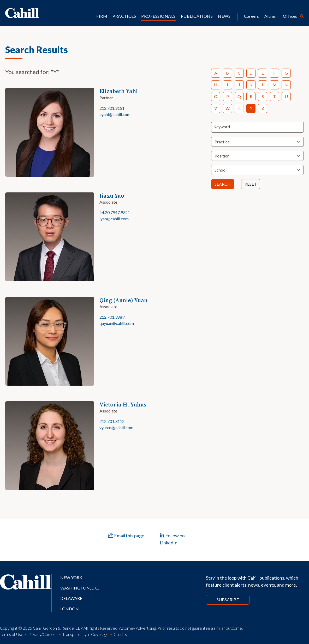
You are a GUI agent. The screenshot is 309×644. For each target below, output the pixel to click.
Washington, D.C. (80, 588)
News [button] (224, 16)
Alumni (271, 16)
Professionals (158, 16)
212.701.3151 (112, 108)
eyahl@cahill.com (115, 114)
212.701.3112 (112, 421)
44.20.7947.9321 (115, 212)
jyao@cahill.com (114, 219)
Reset (251, 184)
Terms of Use (12, 634)
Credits (120, 634)
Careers (251, 16)
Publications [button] (197, 16)
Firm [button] (102, 16)
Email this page (126, 536)
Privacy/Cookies (43, 634)
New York (71, 577)
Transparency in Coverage (85, 634)
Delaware (71, 598)
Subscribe (228, 600)
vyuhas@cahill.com (116, 427)
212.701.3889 (112, 317)
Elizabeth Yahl (119, 91)
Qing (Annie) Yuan (123, 300)
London (70, 609)
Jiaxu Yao (112, 196)
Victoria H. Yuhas (123, 405)
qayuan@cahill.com (117, 323)
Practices (124, 16)
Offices (290, 16)
